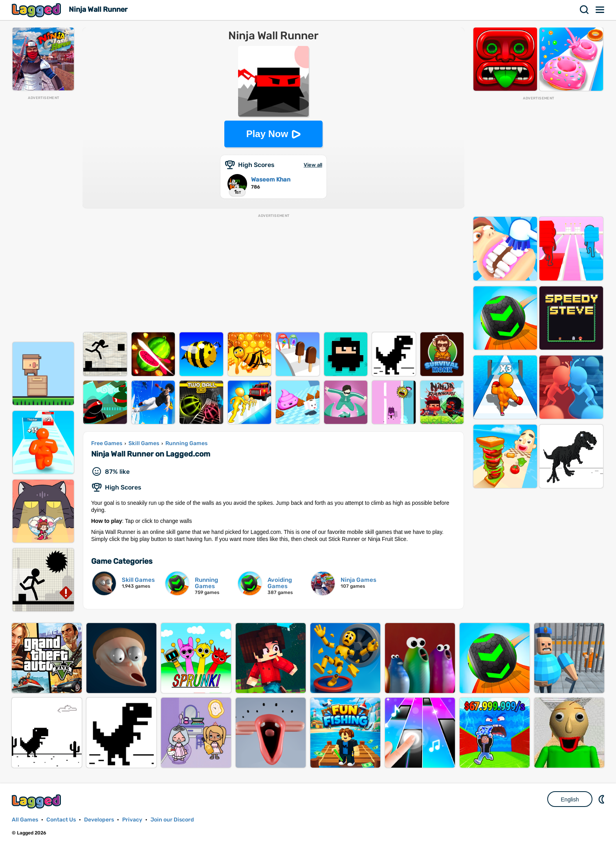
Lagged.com (37, 801)
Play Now (267, 134)
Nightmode (602, 799)
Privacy (132, 820)
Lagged (37, 10)
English (570, 799)
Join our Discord (172, 820)
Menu (600, 10)
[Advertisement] (43, 218)
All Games (25, 820)
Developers (99, 820)
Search (585, 10)
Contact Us (61, 820)
